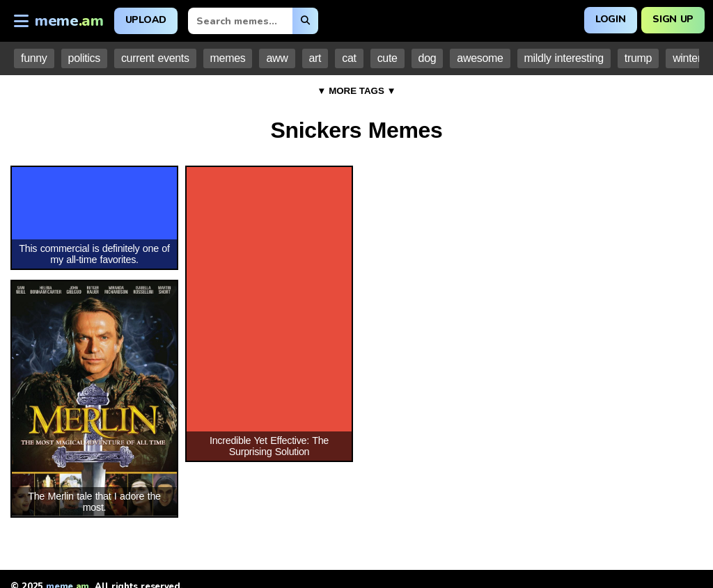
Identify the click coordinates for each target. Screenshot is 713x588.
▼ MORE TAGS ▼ (356, 91)
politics (84, 58)
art (315, 58)
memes (228, 58)
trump (638, 58)
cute (387, 58)
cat (349, 58)
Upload (146, 20)
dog (428, 58)
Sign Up (673, 19)
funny (34, 58)
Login (610, 19)
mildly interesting (564, 58)
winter (687, 58)
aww (277, 58)
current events (155, 58)
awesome (480, 58)
